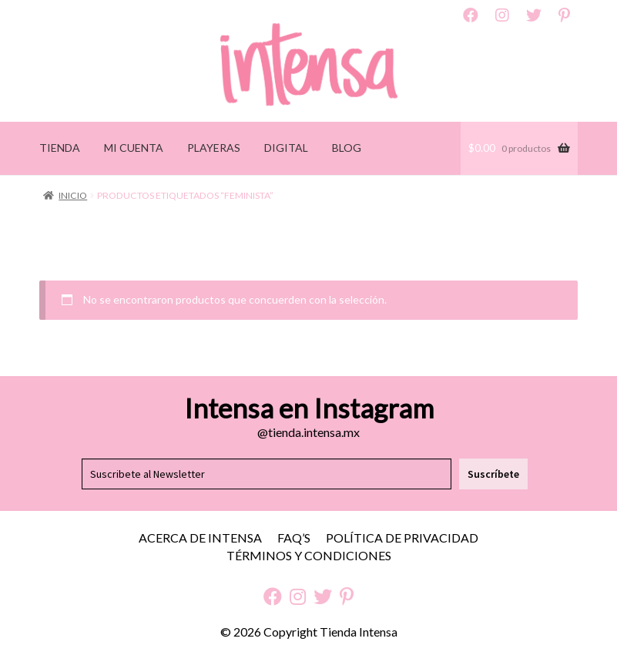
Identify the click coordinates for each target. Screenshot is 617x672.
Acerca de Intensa (200, 538)
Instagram (502, 15)
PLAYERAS (214, 148)
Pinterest (564, 15)
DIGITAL (286, 148)
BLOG (347, 148)
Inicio (73, 195)
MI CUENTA (134, 148)
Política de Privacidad (402, 538)
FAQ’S (294, 538)
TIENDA (60, 148)
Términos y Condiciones (309, 555)
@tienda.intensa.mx (308, 432)
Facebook (471, 15)
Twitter (534, 15)
